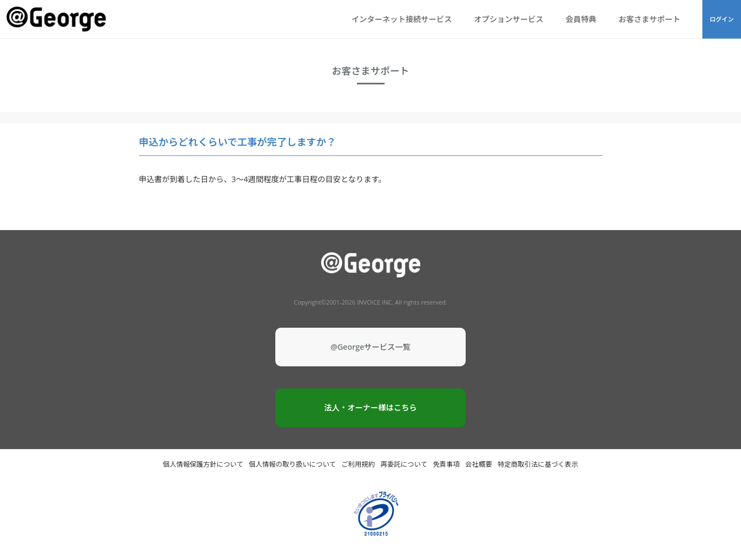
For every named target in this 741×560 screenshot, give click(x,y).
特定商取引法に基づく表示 (538, 464)
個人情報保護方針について (203, 464)
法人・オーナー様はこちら (371, 407)
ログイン (722, 19)
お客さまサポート (649, 19)
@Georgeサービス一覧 (370, 347)
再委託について (404, 464)
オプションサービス (509, 19)
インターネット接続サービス (402, 19)
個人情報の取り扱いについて (292, 464)
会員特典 (581, 19)
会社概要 (479, 464)
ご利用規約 (358, 464)
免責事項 (446, 464)
